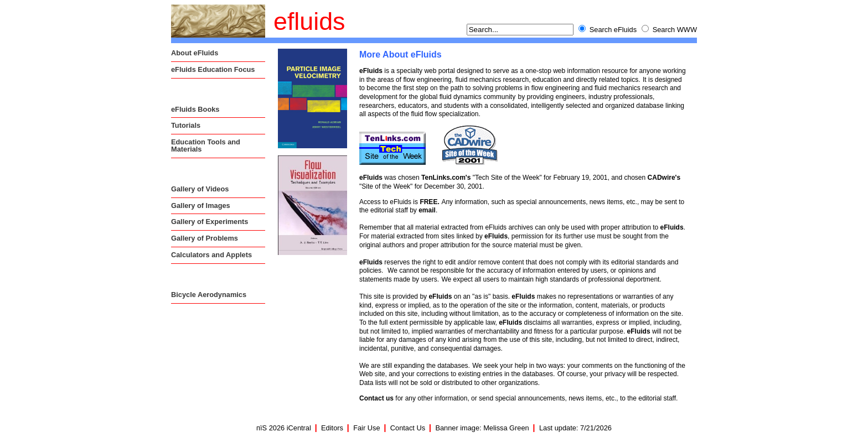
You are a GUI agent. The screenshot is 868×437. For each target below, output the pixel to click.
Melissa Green (506, 428)
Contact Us (408, 428)
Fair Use (366, 428)
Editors (332, 428)
